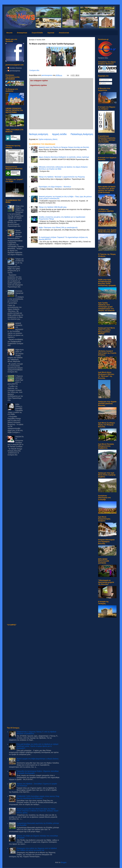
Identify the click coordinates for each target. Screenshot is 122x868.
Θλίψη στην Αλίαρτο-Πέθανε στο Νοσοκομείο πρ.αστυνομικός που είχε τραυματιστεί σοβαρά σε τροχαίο (16, 212)
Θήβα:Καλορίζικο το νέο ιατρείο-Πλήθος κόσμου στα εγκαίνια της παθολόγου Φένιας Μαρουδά (16, 356)
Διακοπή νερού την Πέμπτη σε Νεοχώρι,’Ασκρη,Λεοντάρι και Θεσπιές (64, 147)
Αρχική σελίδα (59, 134)
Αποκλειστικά (64, 33)
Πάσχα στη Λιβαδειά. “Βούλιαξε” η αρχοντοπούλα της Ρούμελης (62, 177)
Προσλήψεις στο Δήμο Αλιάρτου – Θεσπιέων (55, 187)
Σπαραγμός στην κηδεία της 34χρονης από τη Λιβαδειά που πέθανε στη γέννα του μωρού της (37, 849)
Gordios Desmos (16, 68)
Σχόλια (103, 83)
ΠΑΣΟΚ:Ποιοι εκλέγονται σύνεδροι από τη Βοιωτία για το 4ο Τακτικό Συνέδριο (16, 442)
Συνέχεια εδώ (34, 70)
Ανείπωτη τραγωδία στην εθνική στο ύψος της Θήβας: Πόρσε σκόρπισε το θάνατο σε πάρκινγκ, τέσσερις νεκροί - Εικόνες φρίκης (38, 811)
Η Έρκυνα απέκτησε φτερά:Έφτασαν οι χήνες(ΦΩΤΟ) (15, 380)
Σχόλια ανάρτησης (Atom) (48, 139)
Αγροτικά (51, 33)
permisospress (15, 71)
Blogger (64, 862)
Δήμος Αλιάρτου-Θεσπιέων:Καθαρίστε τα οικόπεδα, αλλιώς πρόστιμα (64, 157)
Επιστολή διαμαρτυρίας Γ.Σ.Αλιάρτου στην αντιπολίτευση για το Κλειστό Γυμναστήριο (16, 297)
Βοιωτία (9, 33)
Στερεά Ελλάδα (37, 33)
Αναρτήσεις (104, 80)
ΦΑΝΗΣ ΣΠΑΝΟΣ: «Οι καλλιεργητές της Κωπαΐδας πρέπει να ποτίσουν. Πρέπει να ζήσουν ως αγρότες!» (15, 330)
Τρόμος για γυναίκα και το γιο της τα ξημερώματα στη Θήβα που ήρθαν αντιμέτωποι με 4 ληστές (16, 266)
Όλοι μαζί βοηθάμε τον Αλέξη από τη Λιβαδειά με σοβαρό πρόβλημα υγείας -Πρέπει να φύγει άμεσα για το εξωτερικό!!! (37, 746)
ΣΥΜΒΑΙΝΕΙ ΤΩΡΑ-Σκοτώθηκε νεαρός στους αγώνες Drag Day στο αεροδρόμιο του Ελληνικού (38, 797)
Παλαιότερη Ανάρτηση (82, 134)
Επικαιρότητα (22, 33)
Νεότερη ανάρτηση (39, 134)
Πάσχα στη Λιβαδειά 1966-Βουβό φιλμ (53, 207)
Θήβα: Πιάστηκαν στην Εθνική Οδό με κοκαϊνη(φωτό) (58, 228)
